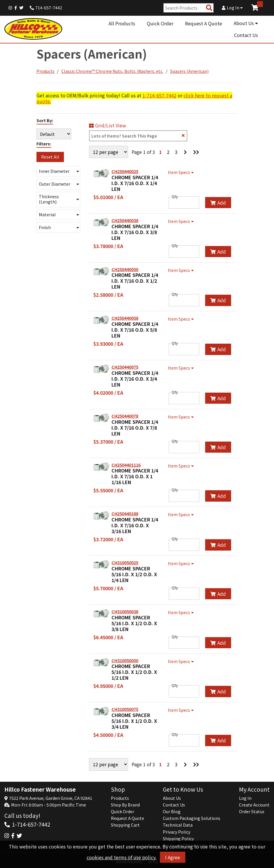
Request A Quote (204, 23)
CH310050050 (125, 660)
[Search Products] (209, 8)
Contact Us (246, 35)
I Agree (173, 857)
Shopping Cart (125, 825)
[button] (58, 172)
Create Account (254, 805)
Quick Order (160, 23)
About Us (246, 23)
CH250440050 (125, 269)
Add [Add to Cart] (218, 203)
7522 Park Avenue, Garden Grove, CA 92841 (51, 798)
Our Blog (172, 811)
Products (46, 71)
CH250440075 (125, 367)
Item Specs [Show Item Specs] (182, 172)
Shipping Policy (178, 839)
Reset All (50, 157)
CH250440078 (125, 416)
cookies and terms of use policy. (122, 857)
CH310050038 (125, 612)
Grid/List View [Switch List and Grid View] (108, 125)
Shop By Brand (125, 805)
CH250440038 (125, 220)
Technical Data (178, 825)
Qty (175, 196)
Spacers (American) (189, 71)
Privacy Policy (177, 832)
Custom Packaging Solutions (192, 818)
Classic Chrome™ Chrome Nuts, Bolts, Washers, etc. (112, 71)
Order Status (252, 811)
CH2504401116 (126, 465)
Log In (232, 8)
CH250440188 (125, 514)
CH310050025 (125, 563)
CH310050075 (125, 709)
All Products (122, 23)
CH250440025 (125, 171)
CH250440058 (125, 318)
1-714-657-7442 (159, 95)
